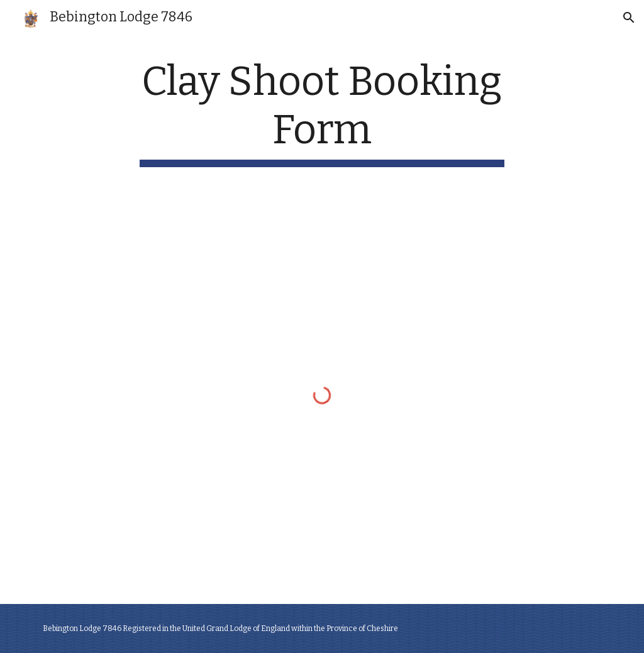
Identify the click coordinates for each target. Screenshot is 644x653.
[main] (322, 112)
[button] (629, 18)
